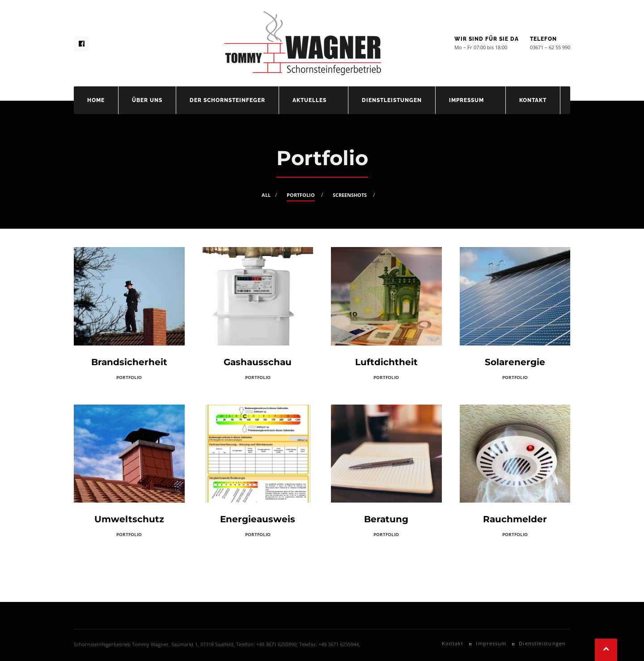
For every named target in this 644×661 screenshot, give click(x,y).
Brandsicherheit (129, 362)
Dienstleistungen (392, 100)
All (266, 195)
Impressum (466, 100)
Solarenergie (515, 362)
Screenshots (350, 195)
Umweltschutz (129, 519)
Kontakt (533, 100)
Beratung (386, 519)
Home (96, 100)
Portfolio (301, 195)
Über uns (147, 100)
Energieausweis (258, 519)
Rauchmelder (515, 519)
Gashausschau (258, 362)
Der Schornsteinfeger (227, 100)
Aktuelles (309, 100)
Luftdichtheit (386, 362)
